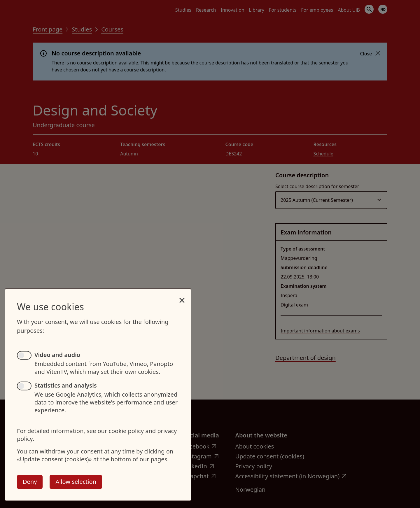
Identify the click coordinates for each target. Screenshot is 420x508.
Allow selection (76, 482)
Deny (30, 482)
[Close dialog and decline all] (182, 297)
